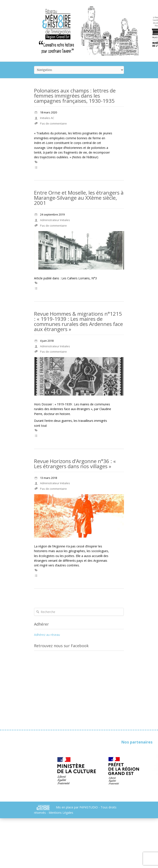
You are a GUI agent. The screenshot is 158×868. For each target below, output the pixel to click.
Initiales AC (47, 118)
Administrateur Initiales (55, 220)
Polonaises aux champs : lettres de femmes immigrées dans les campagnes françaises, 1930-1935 (75, 96)
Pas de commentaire (53, 123)
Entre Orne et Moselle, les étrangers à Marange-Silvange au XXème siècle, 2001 (79, 198)
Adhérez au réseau (47, 635)
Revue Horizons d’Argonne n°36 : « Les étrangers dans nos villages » (75, 464)
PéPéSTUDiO (89, 807)
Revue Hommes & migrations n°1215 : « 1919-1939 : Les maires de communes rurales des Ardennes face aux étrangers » (78, 321)
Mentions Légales (61, 813)
